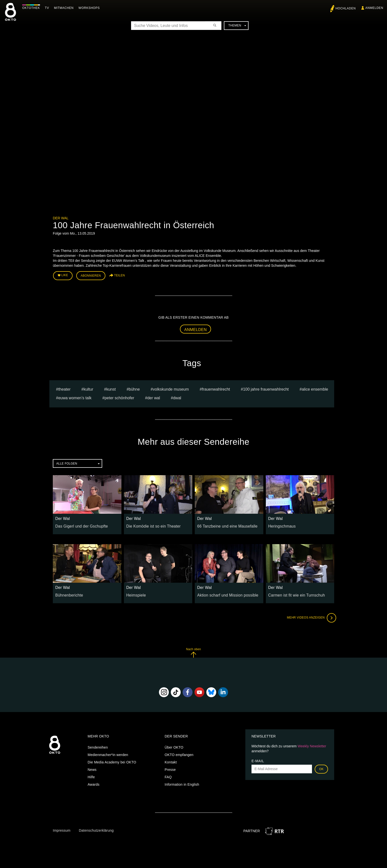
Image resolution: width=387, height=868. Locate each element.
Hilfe (91, 775)
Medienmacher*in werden (108, 753)
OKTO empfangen (179, 753)
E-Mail (258, 759)
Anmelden (196, 328)
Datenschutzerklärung (96, 829)
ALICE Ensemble (315, 388)
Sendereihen (98, 746)
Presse (170, 768)
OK (321, 767)
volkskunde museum (171, 388)
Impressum (62, 829)
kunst (111, 388)
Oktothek (32, 8)
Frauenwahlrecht (216, 388)
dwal (177, 396)
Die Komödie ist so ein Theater (151, 524)
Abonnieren (91, 275)
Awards (94, 783)
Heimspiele (135, 594)
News (92, 768)
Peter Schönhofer (119, 396)
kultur (88, 388)
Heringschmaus (281, 524)
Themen (237, 25)
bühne (134, 388)
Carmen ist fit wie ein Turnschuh (294, 594)
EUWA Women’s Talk (75, 396)
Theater (64, 388)
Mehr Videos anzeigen (310, 616)
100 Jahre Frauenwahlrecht (266, 388)
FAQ (168, 775)
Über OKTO (174, 746)
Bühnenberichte (68, 594)
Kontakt (171, 760)
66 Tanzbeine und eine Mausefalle (224, 524)
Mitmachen (65, 8)
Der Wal (61, 218)
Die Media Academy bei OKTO (112, 760)
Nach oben (193, 651)
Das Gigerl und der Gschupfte (79, 524)
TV (48, 8)
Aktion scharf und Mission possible (225, 594)
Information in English (182, 783)
